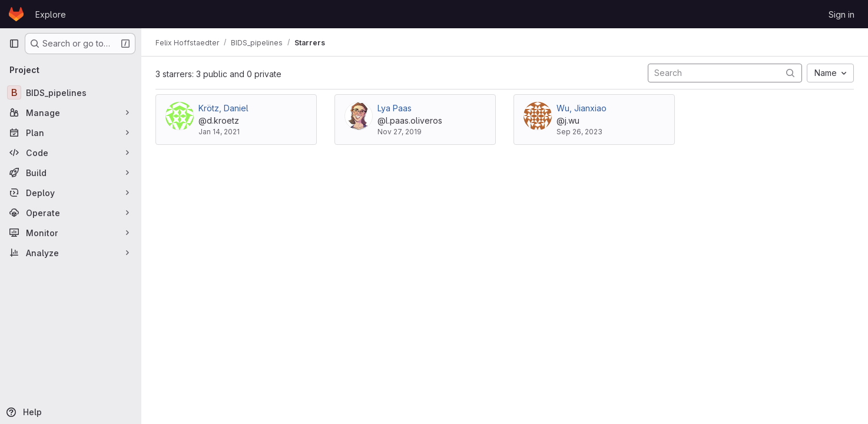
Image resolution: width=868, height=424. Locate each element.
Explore (51, 14)
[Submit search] (790, 73)
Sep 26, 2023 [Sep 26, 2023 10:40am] (579, 132)
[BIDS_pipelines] (71, 92)
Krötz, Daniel (223, 108)
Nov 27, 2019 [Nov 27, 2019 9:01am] (400, 132)
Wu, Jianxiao (582, 108)
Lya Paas (395, 108)
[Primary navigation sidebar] (14, 44)
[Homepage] (16, 14)
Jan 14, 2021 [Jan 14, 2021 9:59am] (219, 132)
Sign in (842, 14)
